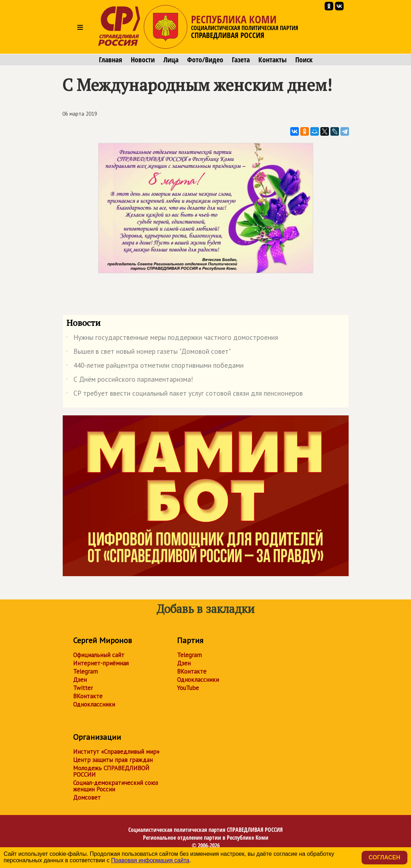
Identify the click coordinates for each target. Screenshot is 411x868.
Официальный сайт (99, 655)
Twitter (83, 688)
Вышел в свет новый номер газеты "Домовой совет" (149, 353)
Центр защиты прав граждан (113, 760)
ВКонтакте (88, 696)
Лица (171, 60)
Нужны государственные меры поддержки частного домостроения (172, 339)
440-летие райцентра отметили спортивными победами (155, 367)
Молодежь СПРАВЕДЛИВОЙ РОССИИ (111, 771)
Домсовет (87, 797)
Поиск (304, 60)
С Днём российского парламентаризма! (130, 381)
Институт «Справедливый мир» (116, 752)
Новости (143, 60)
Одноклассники (94, 704)
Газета (241, 60)
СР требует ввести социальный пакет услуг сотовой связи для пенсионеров (185, 395)
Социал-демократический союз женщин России (116, 786)
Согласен (384, 857)
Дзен (80, 680)
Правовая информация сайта (150, 860)
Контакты (273, 60)
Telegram (85, 671)
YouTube (188, 688)
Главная (111, 60)
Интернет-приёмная (101, 663)
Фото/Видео (205, 60)
